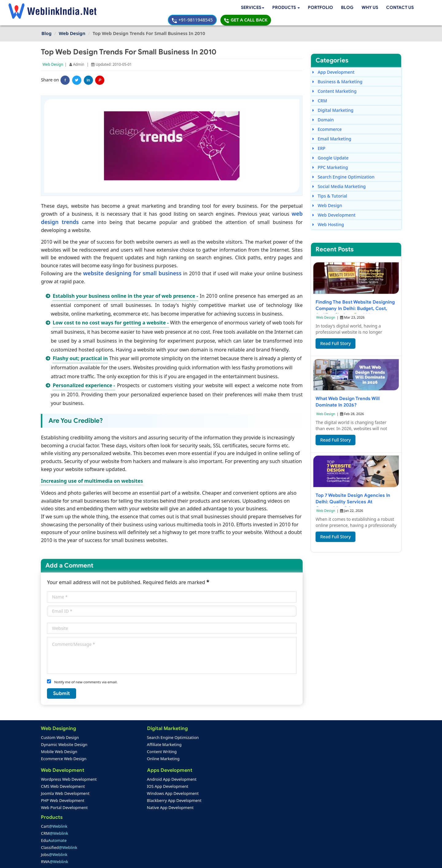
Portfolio (188, 8)
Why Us (237, 8)
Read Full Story (335, 337)
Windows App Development (127, 793)
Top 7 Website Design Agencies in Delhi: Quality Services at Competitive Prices (353, 495)
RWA (175, 772)
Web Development (334, 206)
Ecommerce (327, 121)
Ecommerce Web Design (64, 758)
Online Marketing (118, 758)
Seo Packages (174, 800)
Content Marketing (334, 82)
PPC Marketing (330, 159)
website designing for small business (132, 264)
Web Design (53, 56)
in (89, 72)
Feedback (53, 836)
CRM (320, 92)
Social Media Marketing (339, 178)
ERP (319, 140)
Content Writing (116, 751)
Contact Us (269, 8)
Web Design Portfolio (122, 822)
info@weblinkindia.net (269, 788)
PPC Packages (174, 807)
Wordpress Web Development (69, 779)
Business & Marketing (337, 73)
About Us (52, 829)
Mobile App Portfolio (121, 829)
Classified (179, 758)
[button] (153, 8)
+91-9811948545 (335, 8)
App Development (333, 63)
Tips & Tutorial (330, 187)
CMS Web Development (63, 786)
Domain (323, 111)
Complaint (54, 843)
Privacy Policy (304, 859)
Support (168, 829)
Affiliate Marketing (119, 744)
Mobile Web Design (60, 751)
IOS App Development (122, 786)
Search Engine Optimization (343, 168)
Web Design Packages (182, 793)
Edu (174, 751)
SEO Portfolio (115, 836)
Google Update (330, 149)
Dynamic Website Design (65, 744)
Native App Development (125, 807)
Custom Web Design (60, 736)
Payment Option (175, 822)
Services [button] (117, 8)
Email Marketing (332, 130)
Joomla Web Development (66, 793)
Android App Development (126, 779)
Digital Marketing (333, 102)
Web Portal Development (65, 807)
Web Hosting (328, 216)
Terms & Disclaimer (265, 859)
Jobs (174, 765)
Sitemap (168, 836)
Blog (215, 8)
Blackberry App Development (129, 800)
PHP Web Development (63, 800)
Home (50, 822)
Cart (174, 736)
